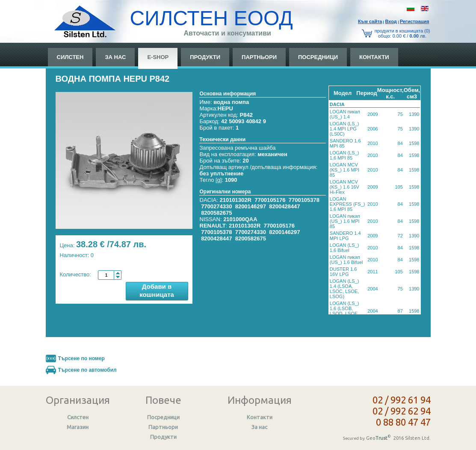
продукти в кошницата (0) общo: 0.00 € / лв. (402, 33)
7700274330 (216, 206)
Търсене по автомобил (87, 370)
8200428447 (284, 206)
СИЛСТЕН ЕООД (211, 18)
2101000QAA (240, 219)
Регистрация (415, 21)
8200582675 (216, 213)
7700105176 (270, 200)
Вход (391, 21)
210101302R (235, 200)
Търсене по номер (81, 358)
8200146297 (251, 206)
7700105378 (304, 200)
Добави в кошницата (157, 290)
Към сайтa (370, 21)
